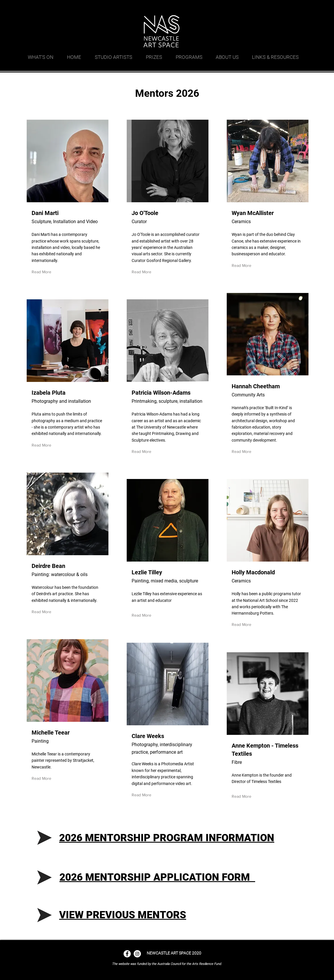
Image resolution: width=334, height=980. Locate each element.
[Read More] (43, 272)
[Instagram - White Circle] (137, 954)
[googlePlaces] (274, 7)
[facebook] (283, 7)
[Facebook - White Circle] (127, 954)
